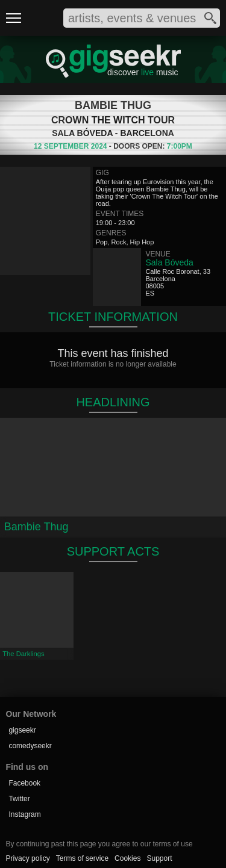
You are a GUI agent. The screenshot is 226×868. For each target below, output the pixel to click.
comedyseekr (30, 746)
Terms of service (82, 858)
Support (159, 858)
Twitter (19, 799)
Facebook (24, 783)
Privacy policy (27, 858)
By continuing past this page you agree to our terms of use (99, 844)
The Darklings (23, 654)
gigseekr (22, 730)
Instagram (24, 814)
